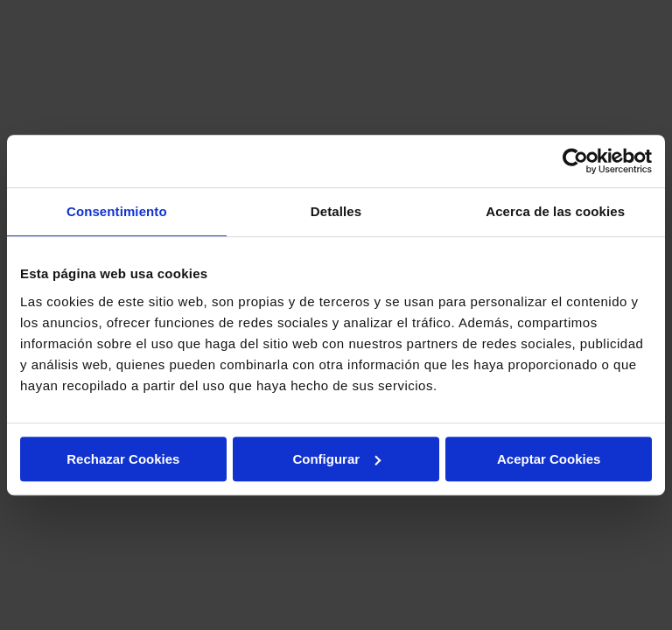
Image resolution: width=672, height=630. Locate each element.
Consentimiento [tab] (117, 211)
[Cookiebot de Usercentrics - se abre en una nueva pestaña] (575, 161)
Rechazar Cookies (123, 459)
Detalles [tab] (336, 211)
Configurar (336, 459)
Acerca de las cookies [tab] (555, 211)
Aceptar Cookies (549, 459)
